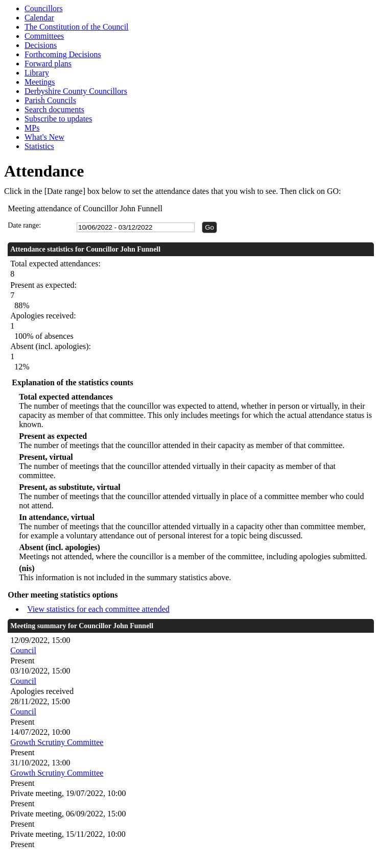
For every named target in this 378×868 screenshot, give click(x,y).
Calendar (39, 18)
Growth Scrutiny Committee (57, 742)
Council (23, 650)
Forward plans (48, 64)
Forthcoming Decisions (63, 54)
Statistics (39, 146)
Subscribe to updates (58, 119)
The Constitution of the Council (77, 27)
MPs (32, 128)
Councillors (44, 8)
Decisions (41, 45)
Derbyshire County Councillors (76, 91)
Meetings (40, 82)
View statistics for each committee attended (98, 609)
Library (37, 73)
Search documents (54, 109)
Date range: (24, 225)
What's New (44, 137)
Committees (44, 36)
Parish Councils (50, 100)
